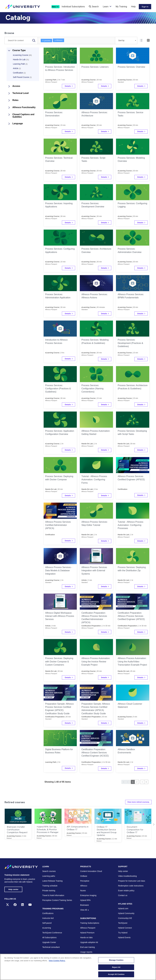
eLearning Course (22, 55)
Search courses (49, 871)
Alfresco (58, 40)
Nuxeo (83, 891)
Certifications (48, 913)
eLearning (47, 928)
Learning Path (20, 64)
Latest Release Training (52, 881)
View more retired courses (136, 802)
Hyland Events (124, 938)
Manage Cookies (116, 960)
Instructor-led (48, 918)
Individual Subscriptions (73, 7)
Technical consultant (51, 947)
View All (84, 910)
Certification (19, 73)
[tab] (141, 40)
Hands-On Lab (21, 59)
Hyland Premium (87, 933)
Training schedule (50, 886)
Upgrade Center (49, 942)
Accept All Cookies (116, 974)
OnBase (84, 876)
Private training (49, 891)
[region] (78, 967)
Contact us (123, 895)
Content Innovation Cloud (91, 871)
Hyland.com (123, 909)
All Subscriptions (50, 938)
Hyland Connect (125, 928)
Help (133, 7)
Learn (106, 7)
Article (17, 68)
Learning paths (49, 876)
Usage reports (86, 952)
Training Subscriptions (90, 923)
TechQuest (123, 923)
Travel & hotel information (53, 895)
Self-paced (47, 923)
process (46, 41)
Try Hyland (123, 933)
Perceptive (85, 881)
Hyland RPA (85, 900)
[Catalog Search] (21, 41)
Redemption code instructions (131, 886)
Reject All (116, 967)
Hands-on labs (86, 938)
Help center (14, 889)
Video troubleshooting (127, 876)
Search (94, 7)
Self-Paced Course (22, 77)
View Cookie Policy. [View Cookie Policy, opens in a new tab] (57, 961)
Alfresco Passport (88, 928)
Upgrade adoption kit (89, 942)
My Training (121, 7)
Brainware (85, 905)
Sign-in (145, 7)
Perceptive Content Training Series (57, 900)
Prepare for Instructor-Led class (132, 881)
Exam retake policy (126, 891)
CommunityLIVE (125, 918)
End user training (87, 947)
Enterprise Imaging (88, 895)
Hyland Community (126, 913)
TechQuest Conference (52, 933)
